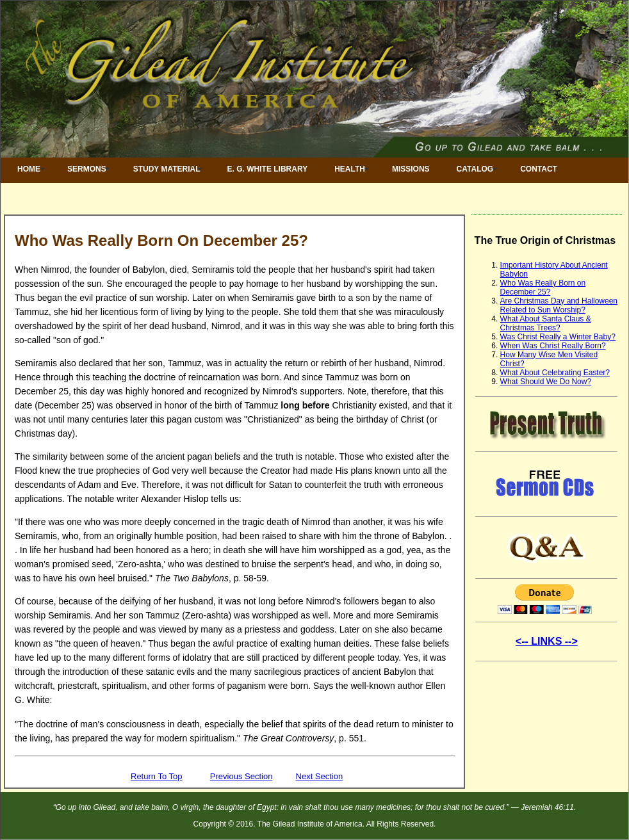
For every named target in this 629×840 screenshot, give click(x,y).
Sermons (87, 169)
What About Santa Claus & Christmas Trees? (546, 323)
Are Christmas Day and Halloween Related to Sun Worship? (559, 305)
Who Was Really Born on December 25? (543, 287)
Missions (411, 169)
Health (350, 169)
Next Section (320, 776)
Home (29, 169)
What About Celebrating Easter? (555, 373)
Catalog (475, 169)
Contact (539, 169)
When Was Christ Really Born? (553, 346)
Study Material (167, 169)
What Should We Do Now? (546, 382)
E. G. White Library (268, 169)
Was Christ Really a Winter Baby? (558, 337)
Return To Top (156, 776)
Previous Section (241, 776)
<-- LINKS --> (547, 641)
